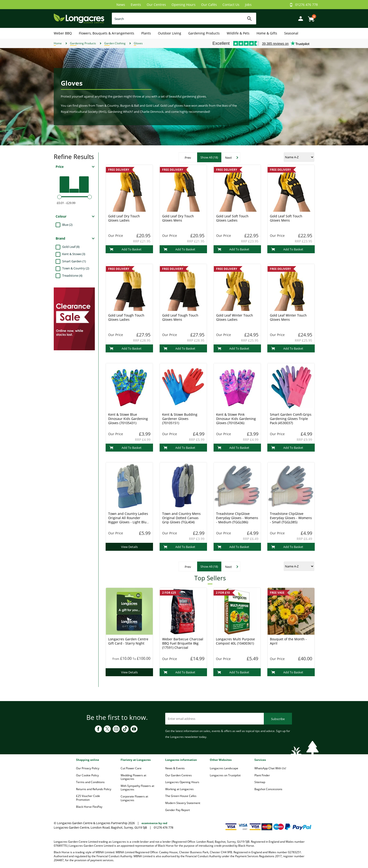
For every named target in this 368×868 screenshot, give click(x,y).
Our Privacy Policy (88, 768)
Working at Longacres (179, 789)
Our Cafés (209, 5)
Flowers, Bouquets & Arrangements (107, 33)
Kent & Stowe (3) (74, 254)
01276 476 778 (307, 5)
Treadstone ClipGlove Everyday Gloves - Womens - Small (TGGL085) (291, 518)
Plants (146, 33)
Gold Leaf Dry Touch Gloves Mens (178, 218)
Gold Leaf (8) (71, 247)
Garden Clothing (115, 43)
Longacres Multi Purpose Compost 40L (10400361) (235, 641)
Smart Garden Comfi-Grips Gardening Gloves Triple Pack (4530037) (291, 419)
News (121, 5)
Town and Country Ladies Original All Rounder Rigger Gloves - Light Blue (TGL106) (128, 520)
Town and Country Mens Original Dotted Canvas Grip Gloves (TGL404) (181, 518)
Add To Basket (125, 249)
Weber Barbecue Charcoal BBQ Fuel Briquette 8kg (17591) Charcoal (183, 643)
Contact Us (231, 5)
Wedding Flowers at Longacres (133, 777)
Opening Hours (184, 5)
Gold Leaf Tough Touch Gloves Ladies (126, 317)
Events (136, 5)
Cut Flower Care (131, 768)
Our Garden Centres (178, 775)
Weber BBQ (63, 33)
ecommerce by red (154, 823)
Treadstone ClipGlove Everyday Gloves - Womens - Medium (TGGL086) (237, 518)
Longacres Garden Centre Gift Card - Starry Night (128, 641)
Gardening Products (204, 33)
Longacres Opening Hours (182, 782)
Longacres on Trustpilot (225, 775)
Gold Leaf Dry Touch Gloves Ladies (124, 218)
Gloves (138, 43)
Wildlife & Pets (238, 33)
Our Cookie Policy (87, 775)
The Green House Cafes (181, 796)
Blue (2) (67, 225)
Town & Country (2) (76, 268)
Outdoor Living (170, 33)
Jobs (248, 5)
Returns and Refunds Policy (94, 789)
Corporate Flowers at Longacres (134, 798)
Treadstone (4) (72, 275)
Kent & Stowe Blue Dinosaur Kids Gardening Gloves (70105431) (128, 419)
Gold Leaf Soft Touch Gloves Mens (286, 218)
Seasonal (291, 33)
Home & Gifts (267, 33)
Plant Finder (262, 775)
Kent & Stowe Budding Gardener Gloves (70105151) (180, 419)
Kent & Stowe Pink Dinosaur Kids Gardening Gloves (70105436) (236, 419)
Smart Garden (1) (74, 261)
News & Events (175, 768)
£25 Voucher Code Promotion (88, 798)
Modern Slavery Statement (183, 803)
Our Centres (156, 5)
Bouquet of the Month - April (288, 641)
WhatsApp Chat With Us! (270, 768)
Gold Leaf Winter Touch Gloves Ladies (235, 317)
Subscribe (278, 719)
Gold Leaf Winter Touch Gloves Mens (288, 317)
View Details (129, 547)
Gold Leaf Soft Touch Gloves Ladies (232, 218)
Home (58, 43)
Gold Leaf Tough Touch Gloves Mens (180, 317)
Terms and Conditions (90, 782)
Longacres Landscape (224, 768)
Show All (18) (209, 157)
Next (228, 158)
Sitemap (260, 782)
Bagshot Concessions (268, 789)
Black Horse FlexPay (89, 807)
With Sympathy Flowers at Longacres (137, 788)
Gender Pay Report (178, 810)
